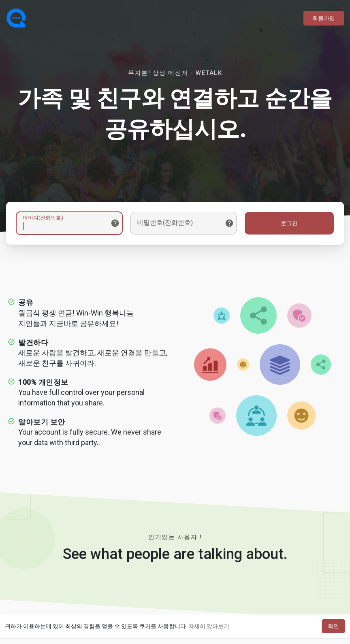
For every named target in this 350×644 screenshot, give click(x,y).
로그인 (289, 223)
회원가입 (324, 18)
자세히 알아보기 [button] (209, 626)
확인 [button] (333, 626)
